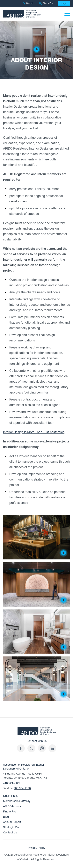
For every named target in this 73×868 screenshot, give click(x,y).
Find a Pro (46, 3)
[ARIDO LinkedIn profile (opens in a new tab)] (52, 748)
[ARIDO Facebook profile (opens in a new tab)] (21, 748)
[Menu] (67, 14)
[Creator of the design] (37, 49)
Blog (6, 817)
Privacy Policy (36, 848)
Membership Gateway (17, 801)
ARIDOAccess (12, 806)
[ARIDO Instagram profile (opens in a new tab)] (42, 748)
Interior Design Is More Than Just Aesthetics (34, 432)
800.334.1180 (22, 788)
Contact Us (10, 833)
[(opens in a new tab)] (31, 748)
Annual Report (12, 822)
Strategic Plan (12, 827)
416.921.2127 (12, 783)
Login (64, 3)
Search (28, 3)
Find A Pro (10, 812)
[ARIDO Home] (37, 732)
